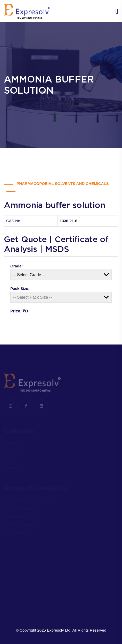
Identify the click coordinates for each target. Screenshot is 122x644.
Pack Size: (20, 289)
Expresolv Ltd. (59, 630)
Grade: (17, 266)
